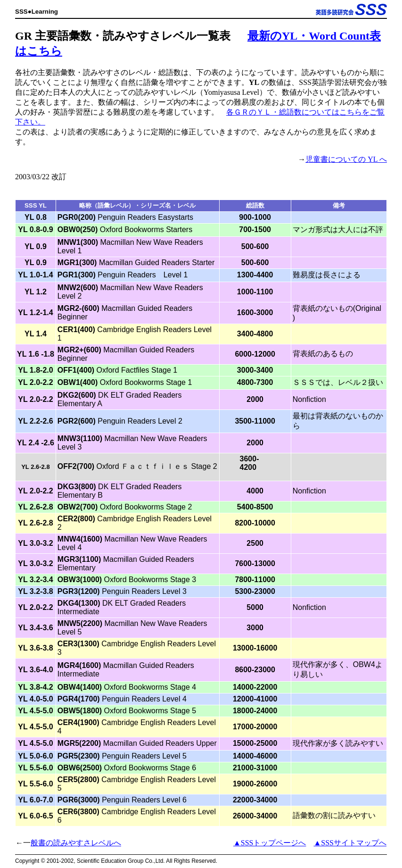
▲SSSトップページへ (270, 843)
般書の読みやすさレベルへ (76, 843)
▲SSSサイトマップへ (350, 843)
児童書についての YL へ (346, 159)
